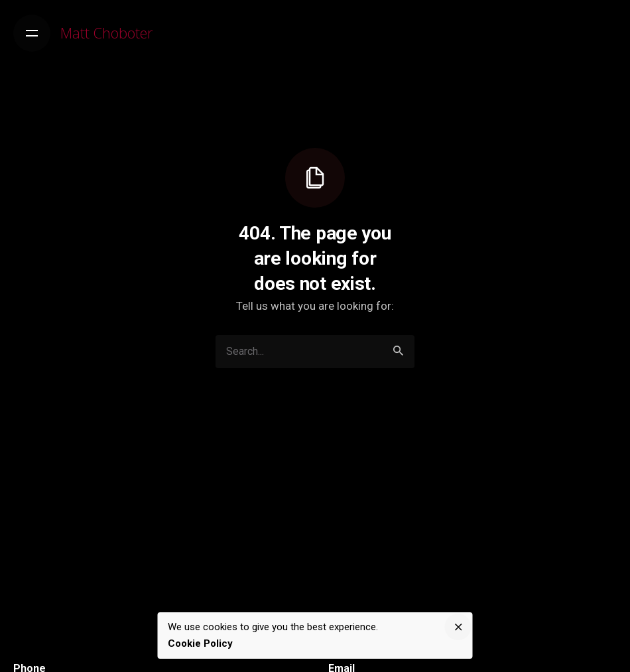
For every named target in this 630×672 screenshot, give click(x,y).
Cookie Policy (200, 643)
